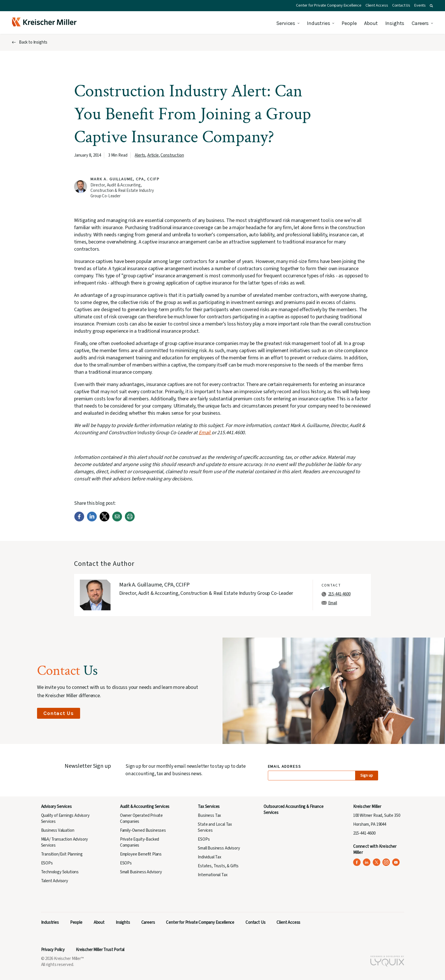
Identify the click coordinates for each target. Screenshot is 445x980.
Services (286, 23)
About (371, 23)
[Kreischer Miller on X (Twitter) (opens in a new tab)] (377, 862)
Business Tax (209, 816)
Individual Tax (210, 857)
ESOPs (47, 863)
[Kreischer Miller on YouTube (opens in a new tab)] (396, 862)
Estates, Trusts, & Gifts (218, 866)
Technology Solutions (60, 872)
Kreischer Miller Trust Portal (100, 950)
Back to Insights (33, 42)
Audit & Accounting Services (145, 807)
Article (153, 155)
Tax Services (209, 807)
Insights (395, 23)
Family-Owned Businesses (143, 830)
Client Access (377, 5)
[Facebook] (79, 520)
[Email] (117, 520)
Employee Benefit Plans (141, 854)
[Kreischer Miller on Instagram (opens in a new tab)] (386, 862)
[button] (431, 6)
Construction (172, 155)
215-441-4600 (339, 594)
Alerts (140, 155)
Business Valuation (58, 830)
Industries (318, 23)
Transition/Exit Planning (62, 854)
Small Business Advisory (141, 872)
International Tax (213, 875)
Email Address (285, 767)
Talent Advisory (55, 881)
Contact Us (401, 5)
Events (420, 5)
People (349, 23)
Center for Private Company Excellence (329, 5)
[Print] (130, 520)
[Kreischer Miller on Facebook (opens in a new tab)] (357, 862)
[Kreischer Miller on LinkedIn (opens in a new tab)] (367, 862)
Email (205, 433)
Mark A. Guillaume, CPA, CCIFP (125, 179)
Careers (420, 23)
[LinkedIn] (92, 520)
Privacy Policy (53, 950)
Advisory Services (56, 807)
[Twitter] (105, 520)
